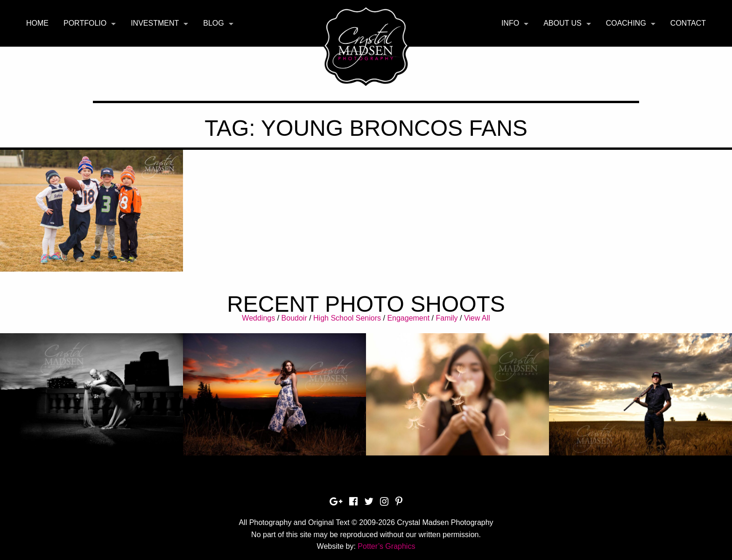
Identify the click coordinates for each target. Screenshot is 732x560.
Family (447, 318)
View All (477, 318)
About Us (563, 23)
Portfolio (85, 23)
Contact (688, 23)
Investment (155, 23)
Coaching (626, 23)
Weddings (258, 318)
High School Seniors (347, 318)
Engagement (408, 318)
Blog (213, 23)
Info (510, 23)
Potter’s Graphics (386, 546)
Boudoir (294, 318)
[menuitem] (37, 23)
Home (37, 23)
